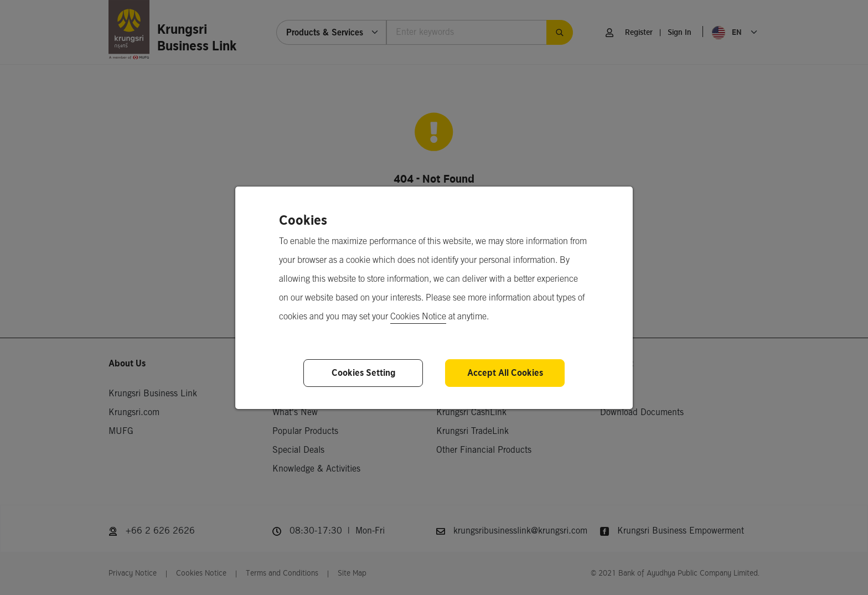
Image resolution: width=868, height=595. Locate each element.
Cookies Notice (418, 317)
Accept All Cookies (505, 373)
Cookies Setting (363, 373)
